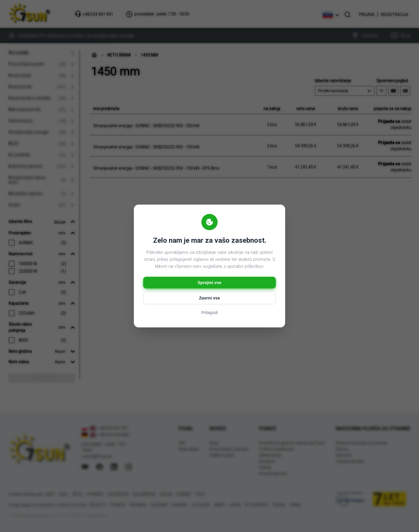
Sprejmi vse (210, 282)
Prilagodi (210, 313)
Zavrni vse (210, 298)
